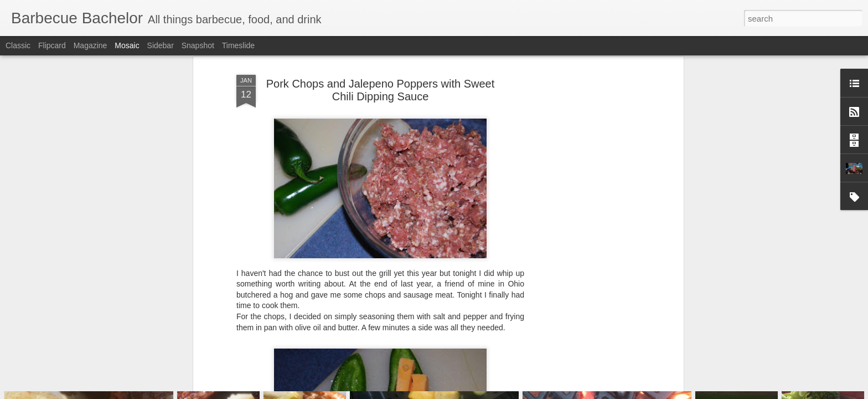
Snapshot (198, 45)
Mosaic (127, 45)
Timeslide (238, 45)
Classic (18, 45)
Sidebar (161, 45)
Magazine (91, 45)
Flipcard (52, 45)
